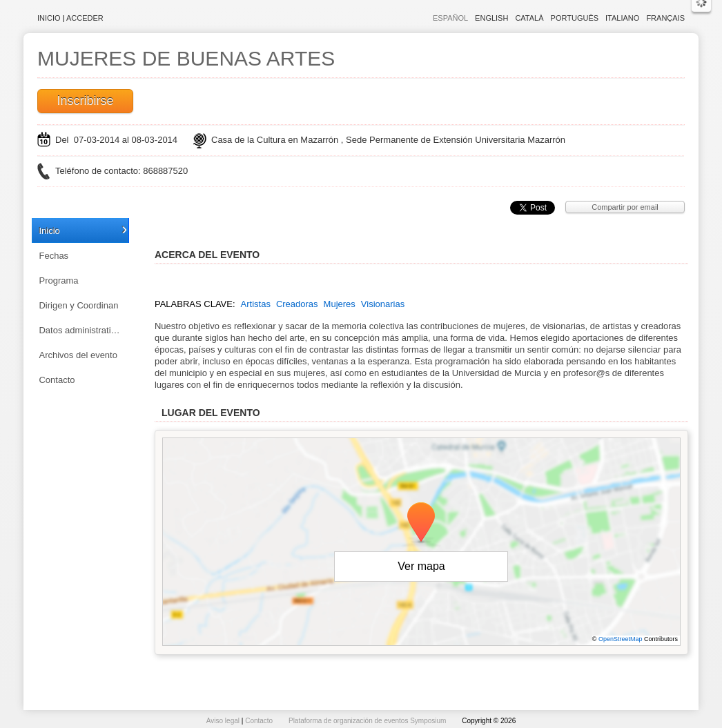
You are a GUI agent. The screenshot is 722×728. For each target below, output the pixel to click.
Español (450, 18)
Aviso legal (224, 721)
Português (575, 18)
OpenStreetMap (621, 639)
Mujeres (340, 304)
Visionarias (383, 304)
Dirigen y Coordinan (78, 305)
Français (665, 18)
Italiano (622, 18)
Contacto (57, 380)
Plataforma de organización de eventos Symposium (368, 721)
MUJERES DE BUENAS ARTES (186, 58)
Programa (58, 281)
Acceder (85, 18)
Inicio (49, 18)
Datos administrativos (81, 330)
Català (529, 18)
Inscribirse (85, 101)
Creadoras (297, 304)
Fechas (53, 256)
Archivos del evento (78, 355)
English (491, 18)
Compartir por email (625, 207)
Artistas (256, 304)
